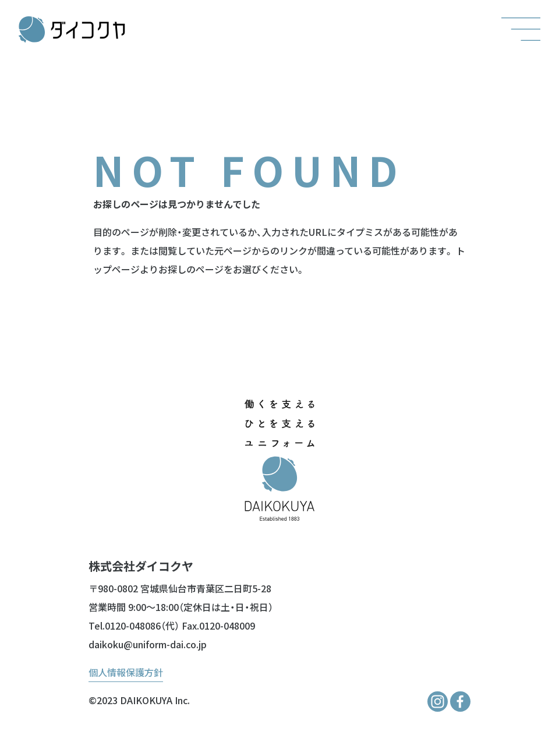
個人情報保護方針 (126, 672)
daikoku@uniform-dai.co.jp (148, 644)
